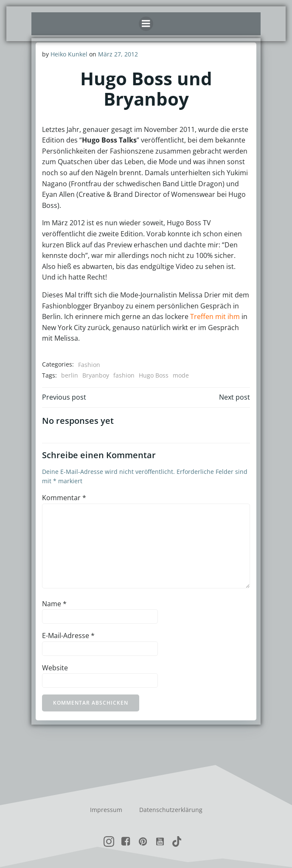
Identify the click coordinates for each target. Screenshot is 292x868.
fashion (124, 375)
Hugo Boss (154, 375)
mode (181, 375)
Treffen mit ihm (215, 316)
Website (55, 668)
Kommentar (64, 498)
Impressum (106, 810)
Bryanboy (96, 375)
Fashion (89, 365)
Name (54, 604)
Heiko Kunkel (69, 54)
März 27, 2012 (118, 54)
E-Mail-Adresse (68, 636)
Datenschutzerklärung (171, 810)
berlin (70, 375)
